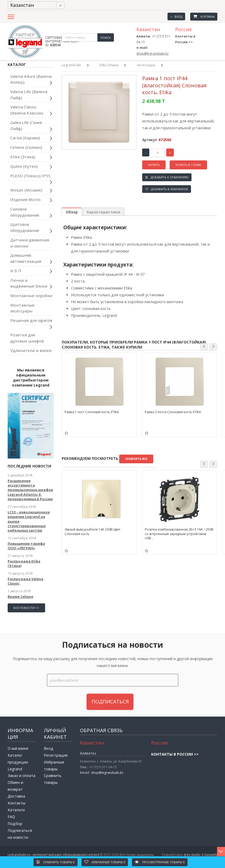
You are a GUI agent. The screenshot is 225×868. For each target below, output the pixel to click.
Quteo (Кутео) (31, 167)
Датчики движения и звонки (30, 243)
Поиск (106, 38)
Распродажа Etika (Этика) (24, 563)
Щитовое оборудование (31, 228)
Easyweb (211, 855)
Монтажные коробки (31, 295)
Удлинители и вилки (31, 350)
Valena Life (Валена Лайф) (31, 95)
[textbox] (79, 37)
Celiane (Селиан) (31, 148)
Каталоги (16, 810)
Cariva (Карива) (31, 138)
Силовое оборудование (31, 213)
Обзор (72, 212)
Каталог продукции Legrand (18, 762)
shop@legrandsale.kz (152, 53)
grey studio (192, 855)
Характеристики (103, 212)
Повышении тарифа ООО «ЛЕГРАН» (26, 546)
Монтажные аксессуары (22, 308)
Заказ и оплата (21, 776)
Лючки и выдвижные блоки (31, 284)
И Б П (31, 271)
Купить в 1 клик (188, 165)
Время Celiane (20, 597)
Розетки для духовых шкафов (27, 338)
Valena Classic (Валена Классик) (31, 111)
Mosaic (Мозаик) (31, 190)
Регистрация (56, 755)
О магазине (18, 748)
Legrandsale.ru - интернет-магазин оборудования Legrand (53, 855)
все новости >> (26, 608)
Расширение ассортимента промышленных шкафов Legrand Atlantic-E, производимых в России (30, 490)
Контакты (16, 803)
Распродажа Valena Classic (25, 581)
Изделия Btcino (31, 200)
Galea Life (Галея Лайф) (31, 126)
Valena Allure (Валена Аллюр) (31, 80)
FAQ (11, 817)
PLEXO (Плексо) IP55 (31, 177)
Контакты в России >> (175, 754)
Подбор (15, 824)
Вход (176, 16)
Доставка (16, 796)
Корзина (204, 16)
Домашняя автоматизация (31, 259)
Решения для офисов (31, 321)
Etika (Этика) (31, 157)
